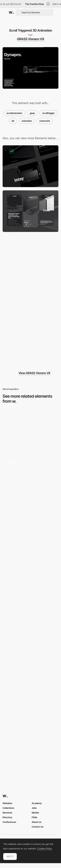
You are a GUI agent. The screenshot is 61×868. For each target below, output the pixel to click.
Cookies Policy (44, 849)
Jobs (34, 808)
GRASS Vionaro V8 (30, 39)
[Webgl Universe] (30, 617)
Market (35, 813)
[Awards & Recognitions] (30, 431)
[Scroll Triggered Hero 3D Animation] (30, 301)
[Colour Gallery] (30, 346)
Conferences (9, 822)
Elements (7, 813)
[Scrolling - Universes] (30, 663)
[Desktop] (30, 166)
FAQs (34, 817)
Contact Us (38, 827)
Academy (37, 803)
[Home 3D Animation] (30, 477)
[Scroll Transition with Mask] (30, 256)
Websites (7, 803)
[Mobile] (30, 211)
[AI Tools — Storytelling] (30, 524)
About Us (37, 822)
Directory (7, 817)
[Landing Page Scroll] (30, 710)
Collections (8, 808)
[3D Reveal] (30, 570)
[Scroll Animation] (30, 756)
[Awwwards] (11, 12)
